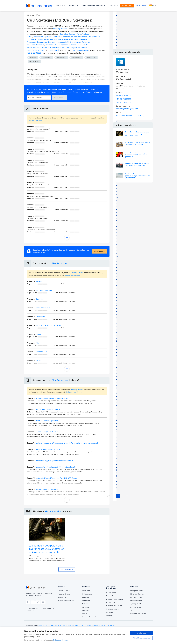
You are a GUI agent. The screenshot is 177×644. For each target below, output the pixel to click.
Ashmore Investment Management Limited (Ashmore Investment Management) (67, 443)
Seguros (109, 616)
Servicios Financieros (114, 606)
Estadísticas (47, 48)
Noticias (85, 604)
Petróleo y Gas (136, 597)
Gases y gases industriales (66, 45)
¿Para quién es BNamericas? (93, 6)
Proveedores (111, 596)
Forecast (86, 607)
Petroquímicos (136, 607)
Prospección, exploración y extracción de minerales (53, 37)
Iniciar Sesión (141, 5)
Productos (73, 6)
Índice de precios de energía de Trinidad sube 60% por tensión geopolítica (137, 155)
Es (152, 5)
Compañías (86, 597)
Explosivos (53, 39)
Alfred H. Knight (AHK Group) (48, 432)
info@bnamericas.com (79, 50)
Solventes (37, 48)
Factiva (85, 614)
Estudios (35, 50)
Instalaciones (87, 594)
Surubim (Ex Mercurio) (44, 290)
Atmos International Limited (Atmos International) (56, 467)
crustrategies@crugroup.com (127, 109)
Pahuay (38, 334)
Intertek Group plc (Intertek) (47, 421)
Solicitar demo (127, 5)
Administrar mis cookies (141, 638)
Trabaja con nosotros (66, 601)
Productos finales (80, 37)
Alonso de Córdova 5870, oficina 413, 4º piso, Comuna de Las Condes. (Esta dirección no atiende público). (77, 625)
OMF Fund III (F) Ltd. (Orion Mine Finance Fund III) (55, 461)
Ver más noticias (67, 569)
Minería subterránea (65, 39)
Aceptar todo (141, 633)
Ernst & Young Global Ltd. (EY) (48, 449)
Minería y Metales (60, 29)
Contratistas (111, 593)
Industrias (112, 6)
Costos (43, 50)
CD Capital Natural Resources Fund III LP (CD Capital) (57, 478)
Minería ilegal (43, 39)
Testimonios (63, 597)
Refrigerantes (75, 48)
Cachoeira (39, 299)
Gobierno (110, 612)
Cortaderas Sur (41, 352)
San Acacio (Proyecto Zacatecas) (48, 325)
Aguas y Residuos (137, 604)
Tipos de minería (53, 50)
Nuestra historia (64, 594)
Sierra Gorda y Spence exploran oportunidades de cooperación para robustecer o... (137, 134)
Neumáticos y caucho (60, 48)
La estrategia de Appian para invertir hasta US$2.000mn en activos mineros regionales (46, 549)
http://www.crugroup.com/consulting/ (130, 116)
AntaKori (39, 281)
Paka (37, 343)
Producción (40, 45)
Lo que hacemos (64, 591)
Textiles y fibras (75, 34)
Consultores (111, 603)
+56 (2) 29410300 (34, 53)
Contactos (86, 601)
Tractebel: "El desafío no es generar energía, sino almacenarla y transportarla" (138, 176)
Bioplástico (64, 34)
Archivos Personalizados (91, 617)
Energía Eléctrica (137, 591)
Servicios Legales (113, 609)
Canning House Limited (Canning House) (52, 398)
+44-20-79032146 (123, 103)
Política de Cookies (60, 640)
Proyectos (86, 591)
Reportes (86, 610)
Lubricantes (77, 42)
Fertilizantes (50, 45)
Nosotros (60, 6)
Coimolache (40, 317)
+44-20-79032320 (123, 99)
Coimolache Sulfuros (44, 308)
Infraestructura (136, 601)
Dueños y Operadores (115, 599)
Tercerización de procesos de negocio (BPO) (54, 42)
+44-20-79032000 (124, 95)
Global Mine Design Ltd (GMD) (48, 410)
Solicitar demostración (37, 120)
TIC (132, 610)
